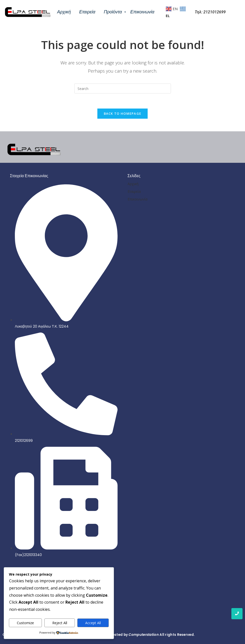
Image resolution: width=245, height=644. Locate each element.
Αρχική (64, 12)
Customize (25, 623)
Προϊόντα (114, 12)
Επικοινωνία (142, 12)
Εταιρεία (87, 12)
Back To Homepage (123, 113)
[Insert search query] (123, 88)
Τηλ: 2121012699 (210, 12)
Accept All (93, 623)
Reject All (60, 623)
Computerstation (144, 635)
